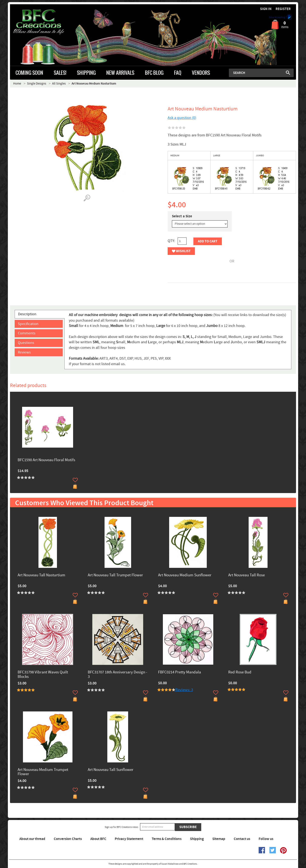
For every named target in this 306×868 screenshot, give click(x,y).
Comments (27, 333)
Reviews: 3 (184, 690)
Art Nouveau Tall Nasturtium (41, 575)
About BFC (98, 839)
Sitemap (219, 839)
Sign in (266, 9)
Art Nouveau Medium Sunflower (185, 575)
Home (17, 84)
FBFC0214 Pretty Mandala (180, 672)
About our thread (32, 839)
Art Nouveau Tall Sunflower (111, 770)
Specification (28, 324)
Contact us (242, 839)
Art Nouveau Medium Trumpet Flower (43, 772)
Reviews (24, 352)
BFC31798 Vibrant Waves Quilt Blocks (43, 675)
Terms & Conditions (167, 839)
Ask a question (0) (182, 118)
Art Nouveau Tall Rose (246, 575)
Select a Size (182, 216)
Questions (26, 343)
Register (283, 9)
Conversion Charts (68, 839)
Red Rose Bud (240, 672)
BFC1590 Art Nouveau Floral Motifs (46, 460)
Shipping (197, 839)
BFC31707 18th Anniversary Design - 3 (118, 675)
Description (27, 314)
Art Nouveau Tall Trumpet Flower (115, 575)
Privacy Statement (129, 839)
